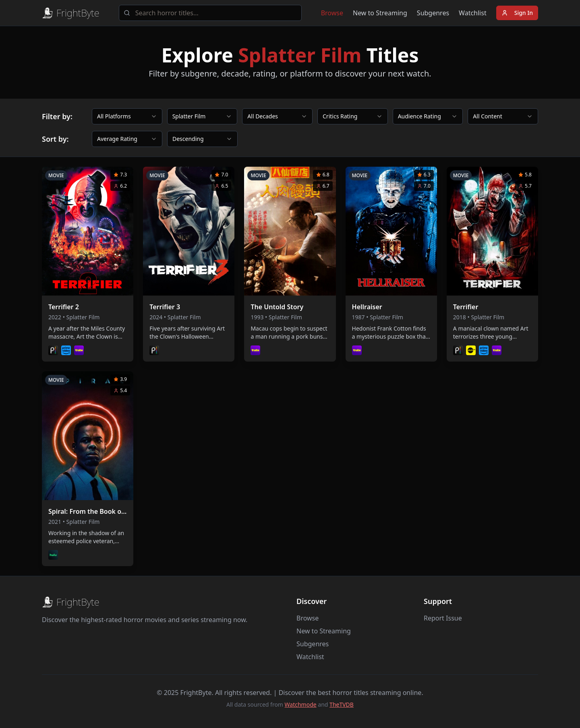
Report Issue (443, 618)
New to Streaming (380, 13)
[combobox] (127, 116)
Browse (332, 13)
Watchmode (301, 704)
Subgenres (433, 13)
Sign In (517, 13)
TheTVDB (342, 704)
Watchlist (473, 13)
